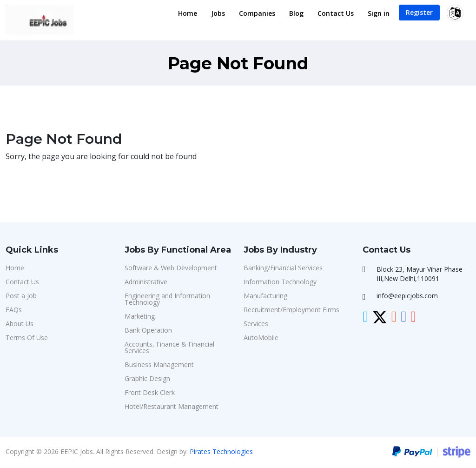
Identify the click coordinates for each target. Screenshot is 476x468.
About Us (20, 324)
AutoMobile (261, 338)
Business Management (159, 364)
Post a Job (21, 296)
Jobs (218, 13)
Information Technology (280, 282)
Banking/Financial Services (283, 268)
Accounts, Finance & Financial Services (169, 347)
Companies (257, 13)
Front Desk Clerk (150, 392)
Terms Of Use (27, 338)
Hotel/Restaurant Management (172, 406)
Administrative (146, 282)
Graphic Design (147, 378)
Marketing (140, 316)
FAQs (14, 310)
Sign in (379, 13)
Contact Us (336, 13)
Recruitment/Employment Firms (291, 310)
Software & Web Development (171, 268)
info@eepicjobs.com (407, 296)
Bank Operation (148, 330)
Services (256, 324)
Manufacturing (265, 296)
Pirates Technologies (221, 451)
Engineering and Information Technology (167, 299)
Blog (296, 13)
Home (188, 13)
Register (419, 12)
